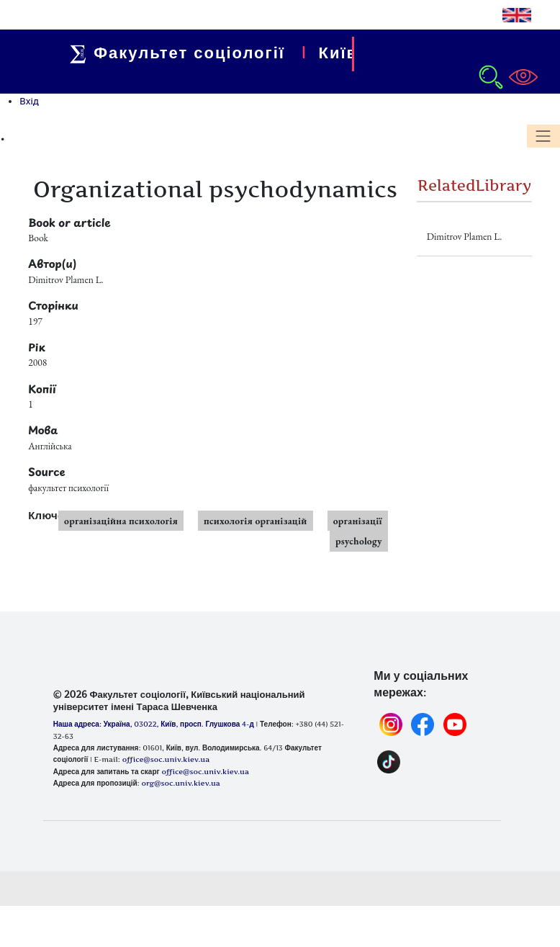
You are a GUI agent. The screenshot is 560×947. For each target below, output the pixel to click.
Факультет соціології (181, 53)
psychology (359, 541)
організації (358, 521)
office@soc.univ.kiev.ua (205, 771)
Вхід (29, 101)
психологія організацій (256, 521)
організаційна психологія (121, 521)
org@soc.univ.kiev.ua (180, 783)
